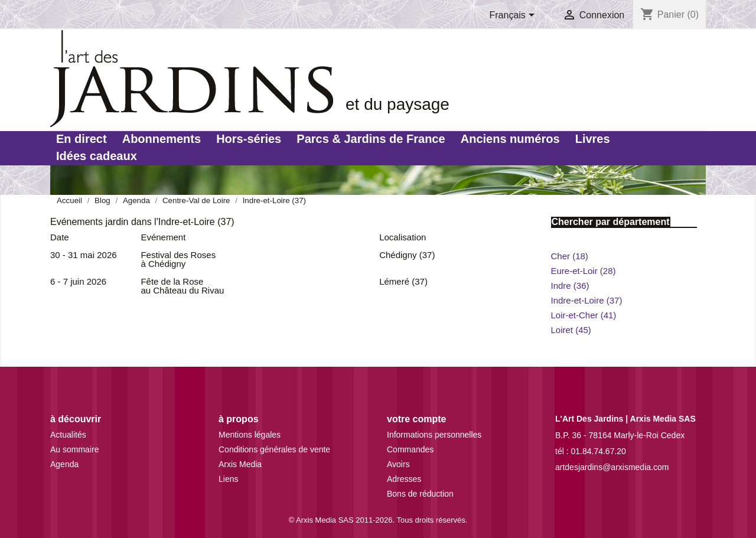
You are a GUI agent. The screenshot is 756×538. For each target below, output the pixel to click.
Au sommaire (74, 449)
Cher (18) (570, 256)
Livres (593, 139)
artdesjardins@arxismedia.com (612, 467)
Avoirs (398, 464)
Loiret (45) (571, 330)
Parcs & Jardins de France (371, 139)
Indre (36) (570, 286)
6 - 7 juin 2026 (78, 281)
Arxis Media (240, 464)
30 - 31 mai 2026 (84, 255)
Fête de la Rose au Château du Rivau (182, 286)
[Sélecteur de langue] (514, 16)
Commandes (410, 449)
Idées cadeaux (97, 156)
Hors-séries (249, 139)
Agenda (64, 464)
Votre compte (416, 419)
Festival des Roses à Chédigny (178, 259)
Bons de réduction (420, 494)
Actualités (68, 435)
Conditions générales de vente (274, 449)
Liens (228, 479)
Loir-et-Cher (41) (584, 315)
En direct (82, 139)
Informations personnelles (434, 435)
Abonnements (162, 139)
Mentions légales (250, 435)
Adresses (404, 479)
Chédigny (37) (407, 255)
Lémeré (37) (403, 281)
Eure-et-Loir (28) (584, 271)
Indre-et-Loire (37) (587, 300)
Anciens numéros (510, 139)
